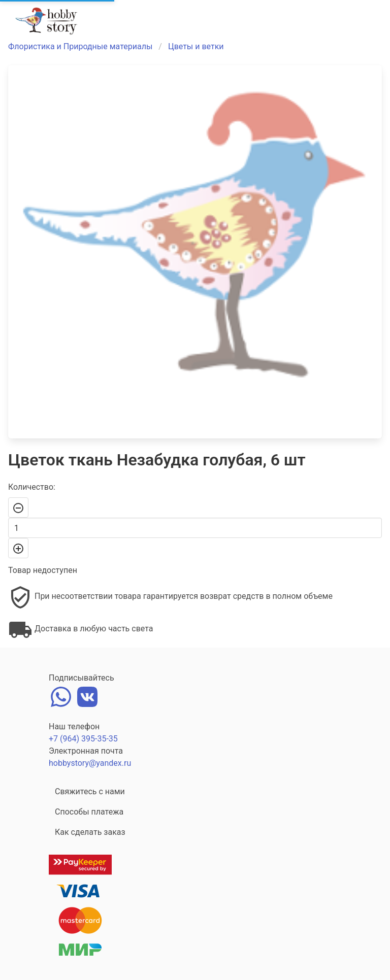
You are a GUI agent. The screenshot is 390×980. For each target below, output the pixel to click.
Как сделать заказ (90, 832)
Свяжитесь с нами (90, 791)
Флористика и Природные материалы (80, 46)
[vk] (87, 696)
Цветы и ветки (196, 46)
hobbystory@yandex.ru (90, 763)
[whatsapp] (61, 696)
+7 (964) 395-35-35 (83, 739)
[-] (18, 508)
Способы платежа (89, 812)
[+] (18, 548)
